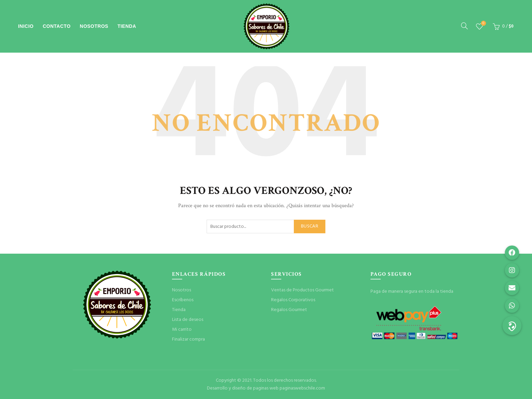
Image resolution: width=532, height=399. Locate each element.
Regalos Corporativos (293, 300)
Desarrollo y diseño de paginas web (243, 388)
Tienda (127, 26)
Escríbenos (183, 300)
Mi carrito (182, 330)
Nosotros (94, 26)
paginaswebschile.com (302, 388)
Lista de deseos (483, 24)
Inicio (26, 26)
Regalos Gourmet (289, 310)
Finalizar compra (188, 339)
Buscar (310, 226)
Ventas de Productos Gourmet (302, 290)
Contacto (57, 26)
